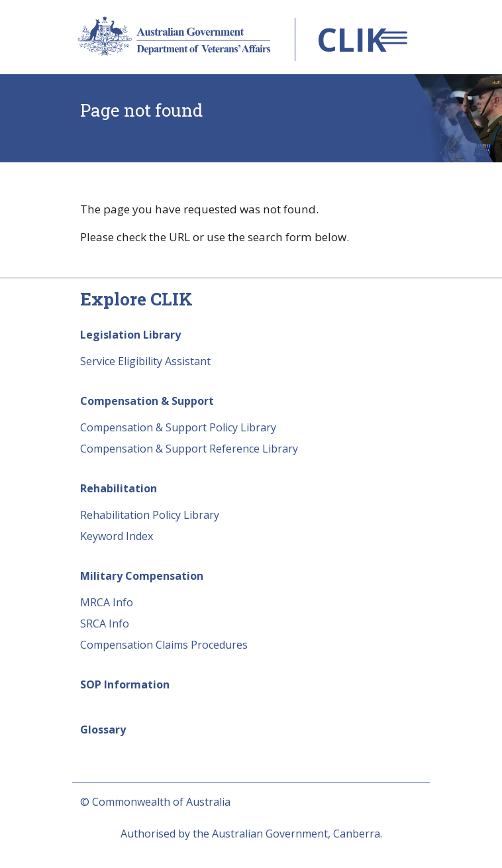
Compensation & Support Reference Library (189, 449)
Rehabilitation (119, 488)
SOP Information (125, 684)
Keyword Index (117, 536)
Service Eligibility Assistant (145, 361)
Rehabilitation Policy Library (150, 515)
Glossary (103, 730)
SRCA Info (105, 624)
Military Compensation (142, 576)
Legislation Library (130, 335)
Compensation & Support (147, 401)
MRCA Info (107, 602)
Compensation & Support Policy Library (178, 427)
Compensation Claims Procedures (164, 645)
